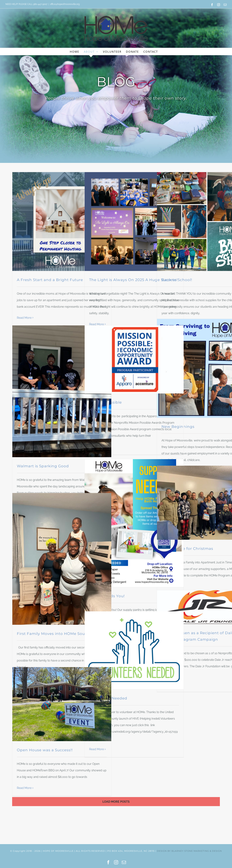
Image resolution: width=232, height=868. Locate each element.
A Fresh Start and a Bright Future (50, 280)
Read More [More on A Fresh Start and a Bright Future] (24, 318)
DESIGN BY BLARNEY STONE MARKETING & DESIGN (189, 851)
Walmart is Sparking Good (43, 466)
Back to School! (177, 280)
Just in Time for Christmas (187, 549)
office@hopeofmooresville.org (65, 4)
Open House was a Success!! (45, 750)
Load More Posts (116, 802)
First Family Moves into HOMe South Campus (62, 634)
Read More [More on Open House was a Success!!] (24, 788)
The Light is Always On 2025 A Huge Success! (133, 280)
